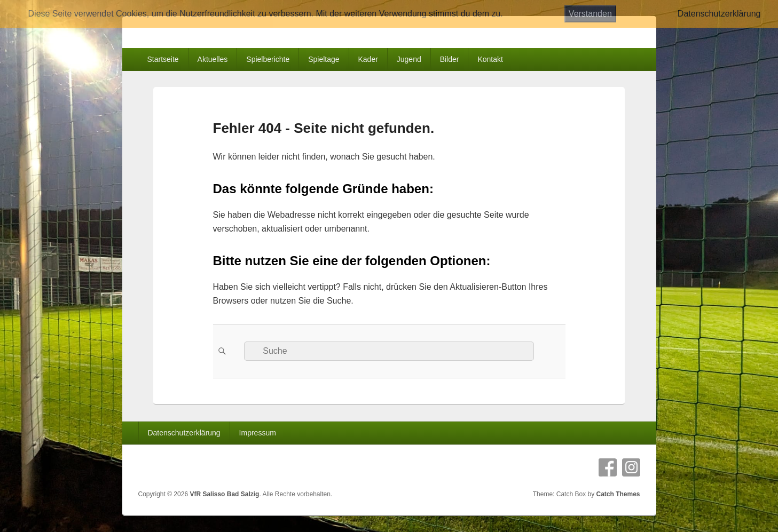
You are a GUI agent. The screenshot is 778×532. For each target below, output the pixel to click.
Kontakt (490, 59)
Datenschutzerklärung (184, 433)
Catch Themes (618, 494)
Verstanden (590, 14)
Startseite (163, 59)
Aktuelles (213, 59)
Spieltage (324, 59)
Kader (368, 59)
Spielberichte (268, 59)
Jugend (409, 59)
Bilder (450, 59)
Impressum (258, 433)
